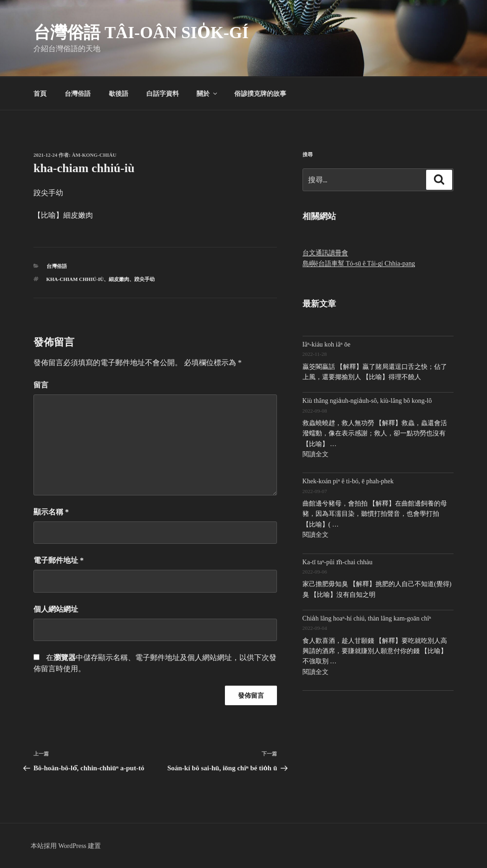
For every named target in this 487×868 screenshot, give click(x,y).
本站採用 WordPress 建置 (66, 846)
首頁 (40, 93)
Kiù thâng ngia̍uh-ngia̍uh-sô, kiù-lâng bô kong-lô (367, 401)
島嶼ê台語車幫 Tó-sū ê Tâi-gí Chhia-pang (359, 264)
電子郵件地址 (59, 560)
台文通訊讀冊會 (325, 253)
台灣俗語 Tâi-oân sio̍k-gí (141, 33)
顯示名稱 (51, 512)
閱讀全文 (316, 454)
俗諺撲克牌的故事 (260, 93)
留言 (41, 385)
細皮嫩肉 (119, 279)
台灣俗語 (78, 93)
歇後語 (118, 93)
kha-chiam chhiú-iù (75, 279)
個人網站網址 (56, 609)
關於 (207, 93)
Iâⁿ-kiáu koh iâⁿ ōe (326, 344)
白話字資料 (163, 93)
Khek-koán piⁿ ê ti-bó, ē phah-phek (348, 481)
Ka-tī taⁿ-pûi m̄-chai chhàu (338, 562)
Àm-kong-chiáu (94, 155)
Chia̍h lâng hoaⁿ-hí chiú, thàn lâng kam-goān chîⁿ (367, 618)
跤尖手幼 (145, 279)
